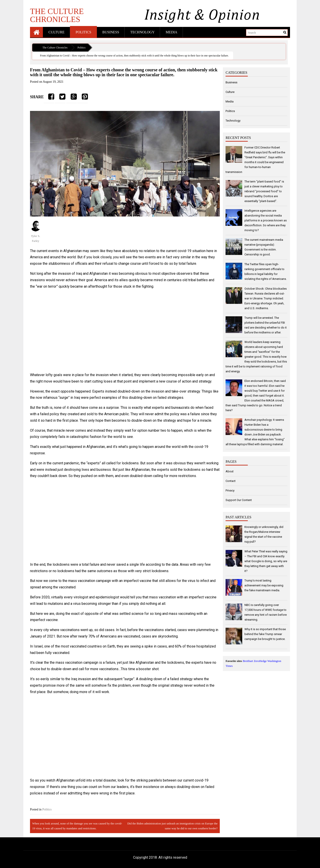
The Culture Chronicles (57, 15)
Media (171, 32)
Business (111, 32)
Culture (56, 32)
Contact (231, 481)
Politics (83, 32)
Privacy (230, 490)
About (230, 471)
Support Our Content (239, 500)
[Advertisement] (125, 331)
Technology (142, 32)
